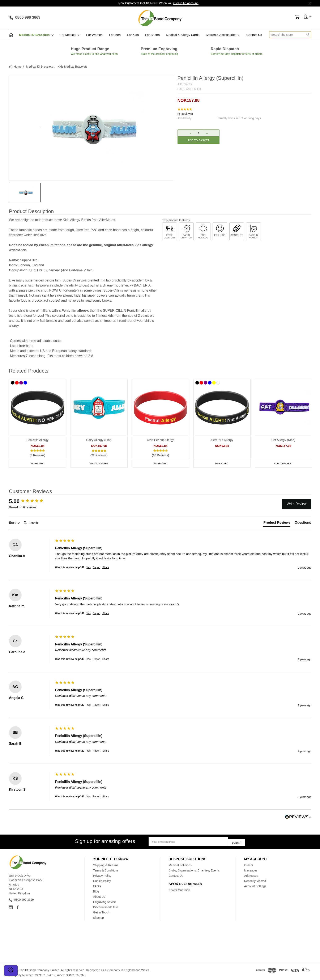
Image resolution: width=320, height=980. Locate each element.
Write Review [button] (297, 504)
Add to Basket (99, 464)
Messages (251, 869)
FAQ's (97, 885)
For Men (115, 35)
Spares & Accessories (223, 35)
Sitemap (99, 916)
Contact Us (254, 35)
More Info (37, 464)
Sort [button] (14, 523)
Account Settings (255, 885)
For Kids (133, 35)
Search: (22, 519)
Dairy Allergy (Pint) (99, 440)
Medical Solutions (180, 864)
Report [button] (97, 567)
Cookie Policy (102, 879)
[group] (31, 501)
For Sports (152, 35)
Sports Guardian (179, 889)
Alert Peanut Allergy (161, 440)
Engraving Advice (104, 900)
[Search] (39, 523)
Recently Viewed (255, 879)
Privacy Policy (102, 874)
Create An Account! (186, 3)
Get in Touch (101, 911)
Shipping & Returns (106, 864)
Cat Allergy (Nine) (283, 440)
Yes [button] (89, 567)
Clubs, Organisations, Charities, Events (194, 869)
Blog (96, 890)
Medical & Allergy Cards (183, 35)
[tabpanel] (37, 423)
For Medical (70, 35)
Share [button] (106, 567)
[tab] (277, 523)
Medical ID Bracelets (36, 35)
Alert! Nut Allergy (222, 440)
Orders (249, 864)
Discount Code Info (106, 906)
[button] (244, 112)
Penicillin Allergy (38, 440)
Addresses (251, 874)
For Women (94, 35)
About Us (99, 895)
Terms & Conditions (106, 869)
